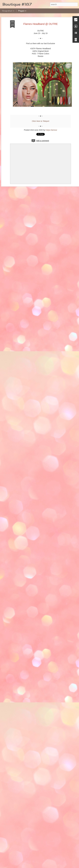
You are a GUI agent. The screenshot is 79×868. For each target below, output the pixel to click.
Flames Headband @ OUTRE (41, 24)
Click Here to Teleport (41, 121)
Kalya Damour (51, 130)
